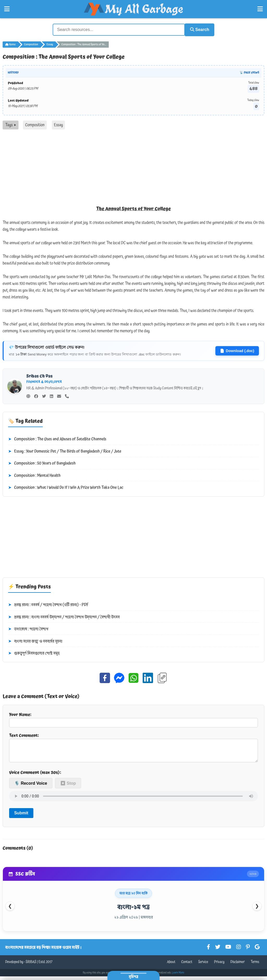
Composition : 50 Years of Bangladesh (42, 463)
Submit (21, 816)
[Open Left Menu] (7, 9)
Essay (50, 44)
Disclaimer (238, 966)
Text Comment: (133, 749)
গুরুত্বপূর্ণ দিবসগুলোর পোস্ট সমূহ (34, 653)
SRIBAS (31, 966)
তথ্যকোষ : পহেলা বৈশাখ (28, 629)
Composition (31, 44)
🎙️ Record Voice (31, 787)
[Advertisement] (133, 168)
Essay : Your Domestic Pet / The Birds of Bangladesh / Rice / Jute (65, 451)
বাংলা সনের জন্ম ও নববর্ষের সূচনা (35, 641)
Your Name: (133, 719)
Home (10, 44)
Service (203, 966)
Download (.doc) (237, 350)
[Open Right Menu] (260, 9)
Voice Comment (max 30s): (35, 776)
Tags (11, 124)
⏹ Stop (68, 787)
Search (198, 29)
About (171, 966)
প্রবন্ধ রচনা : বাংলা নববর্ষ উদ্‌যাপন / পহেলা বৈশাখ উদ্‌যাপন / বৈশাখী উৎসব (64, 616)
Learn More (178, 976)
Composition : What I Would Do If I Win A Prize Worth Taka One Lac (66, 487)
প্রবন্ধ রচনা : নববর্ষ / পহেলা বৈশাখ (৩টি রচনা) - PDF (48, 604)
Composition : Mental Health (34, 475)
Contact (187, 966)
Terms (255, 966)
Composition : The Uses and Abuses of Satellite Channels (57, 439)
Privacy (219, 966)
